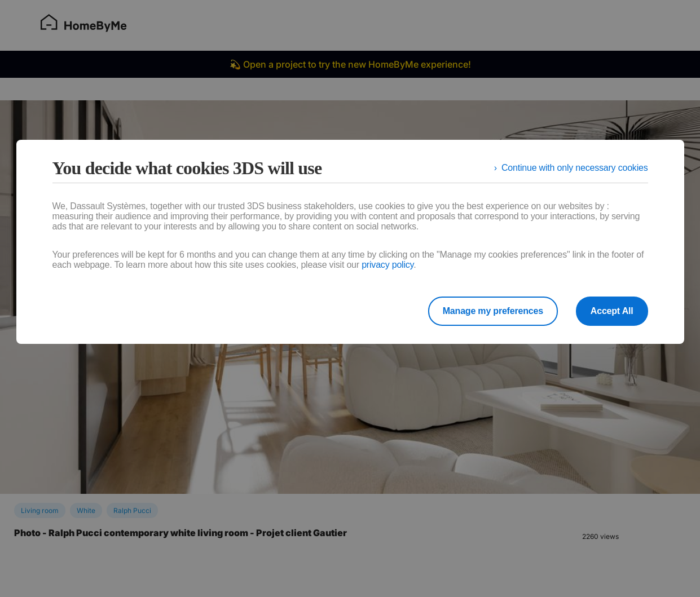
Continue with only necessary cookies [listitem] (575, 168)
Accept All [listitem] (612, 311)
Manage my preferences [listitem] (493, 311)
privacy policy (388, 265)
